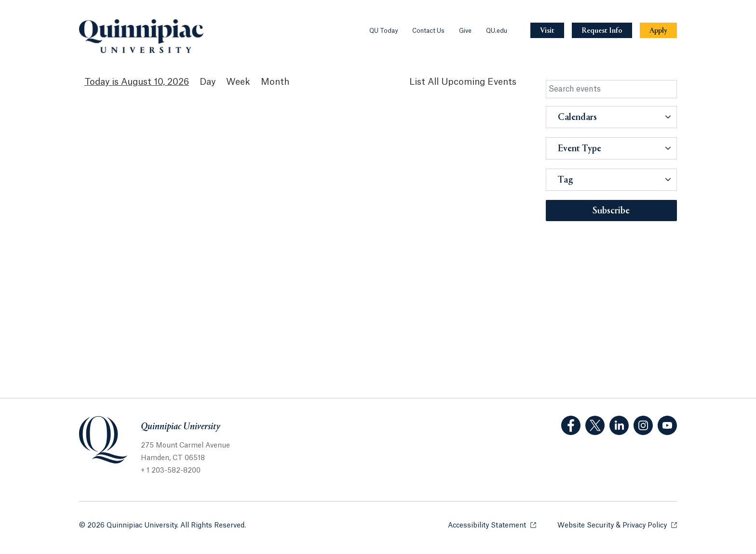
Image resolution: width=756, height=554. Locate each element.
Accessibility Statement (492, 525)
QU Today (384, 31)
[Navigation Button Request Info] (602, 31)
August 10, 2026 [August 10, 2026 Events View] (155, 82)
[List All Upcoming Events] (463, 82)
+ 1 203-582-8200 (171, 471)
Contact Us (428, 31)
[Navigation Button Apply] (658, 31)
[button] (612, 117)
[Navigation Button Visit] (547, 31)
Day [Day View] (208, 82)
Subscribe (611, 211)
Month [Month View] (275, 82)
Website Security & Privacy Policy (617, 525)
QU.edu (497, 31)
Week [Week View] (238, 82)
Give (465, 31)
